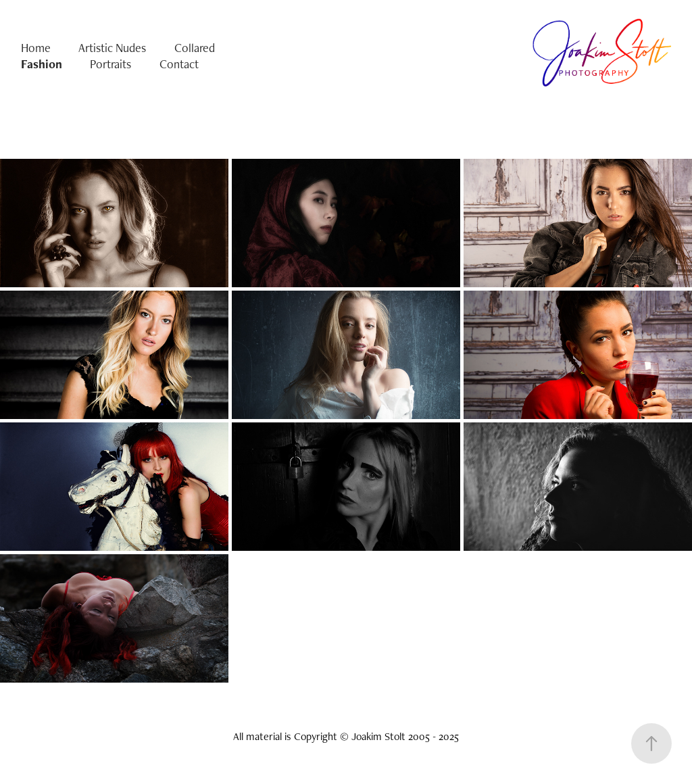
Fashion (42, 64)
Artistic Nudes (112, 48)
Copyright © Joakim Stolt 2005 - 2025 (376, 736)
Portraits (110, 64)
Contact (179, 64)
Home (36, 48)
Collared (195, 48)
